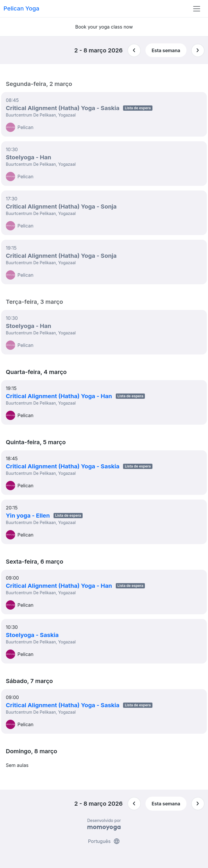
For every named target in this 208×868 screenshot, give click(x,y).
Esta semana (166, 50)
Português (104, 841)
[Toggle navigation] (197, 9)
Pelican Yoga (21, 8)
